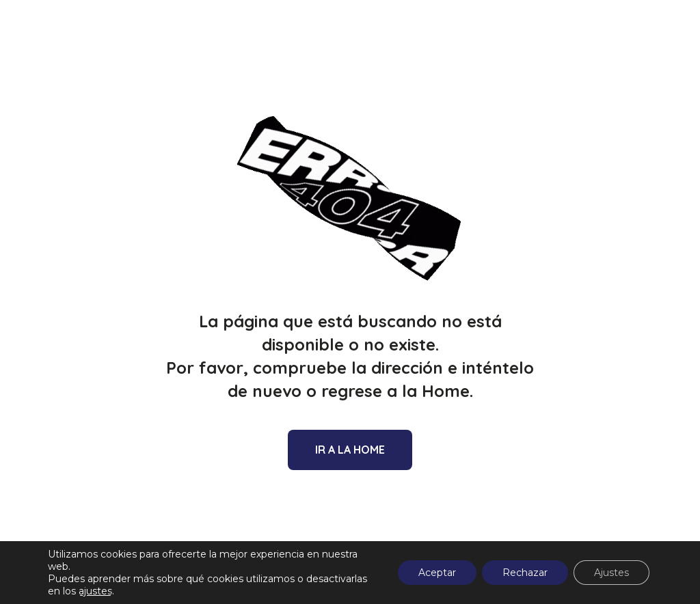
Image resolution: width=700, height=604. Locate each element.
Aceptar (437, 573)
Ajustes (611, 573)
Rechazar (525, 573)
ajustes (95, 591)
